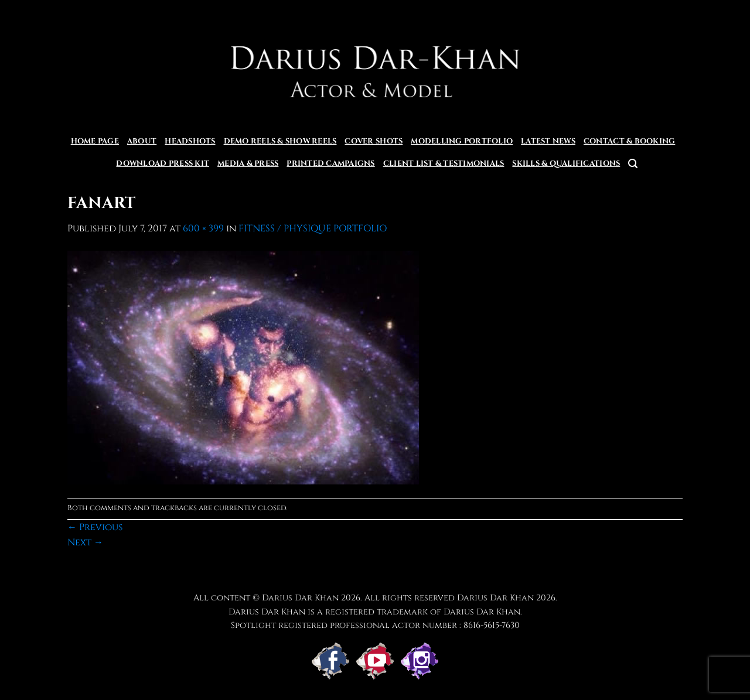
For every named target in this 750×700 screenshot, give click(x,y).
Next (85, 542)
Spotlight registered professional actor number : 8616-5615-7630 (375, 625)
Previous (95, 527)
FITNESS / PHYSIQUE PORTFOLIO (313, 228)
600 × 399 (203, 228)
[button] (633, 164)
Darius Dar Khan (495, 598)
